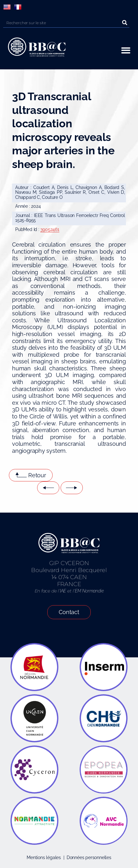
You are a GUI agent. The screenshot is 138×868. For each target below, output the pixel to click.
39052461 (50, 229)
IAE (63, 591)
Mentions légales (44, 857)
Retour (37, 475)
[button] (126, 50)
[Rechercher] (125, 23)
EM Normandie (89, 591)
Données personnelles (89, 857)
